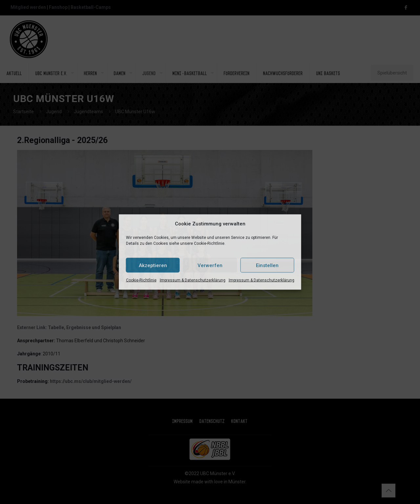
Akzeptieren (153, 265)
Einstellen (267, 265)
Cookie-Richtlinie (141, 280)
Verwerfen (210, 265)
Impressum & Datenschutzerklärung (193, 280)
